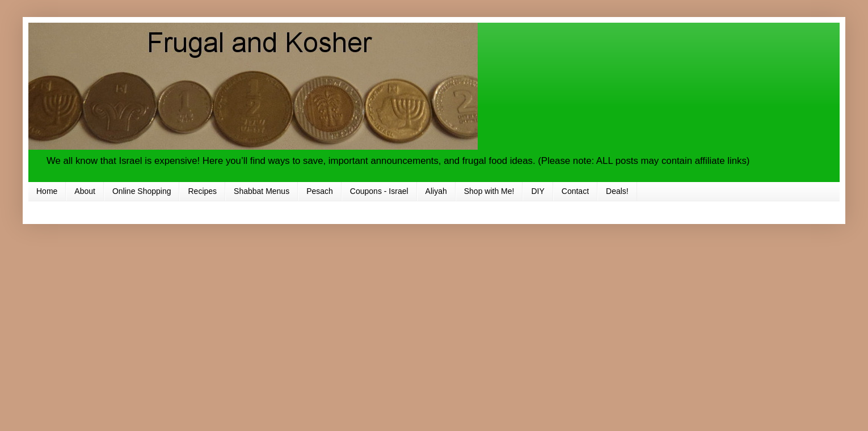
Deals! (617, 191)
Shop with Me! (489, 191)
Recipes (202, 191)
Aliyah (436, 191)
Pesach (320, 191)
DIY (538, 191)
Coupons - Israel (379, 191)
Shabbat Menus (262, 191)
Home (47, 191)
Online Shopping (142, 191)
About (85, 191)
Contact (575, 191)
